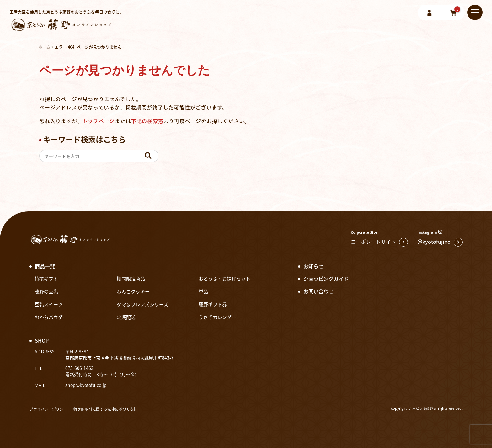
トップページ (99, 121)
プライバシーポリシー (50, 409)
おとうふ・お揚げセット (226, 278)
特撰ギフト (47, 278)
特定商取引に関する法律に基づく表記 (111, 409)
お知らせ (313, 266)
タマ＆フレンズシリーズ (144, 304)
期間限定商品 (132, 278)
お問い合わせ (318, 291)
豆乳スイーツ (50, 304)
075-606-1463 (79, 368)
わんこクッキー (134, 291)
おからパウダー (52, 317)
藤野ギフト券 (214, 304)
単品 (204, 291)
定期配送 (127, 317)
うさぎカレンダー (219, 317)
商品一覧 (45, 266)
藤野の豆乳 (47, 291)
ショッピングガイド (326, 279)
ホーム (44, 47)
